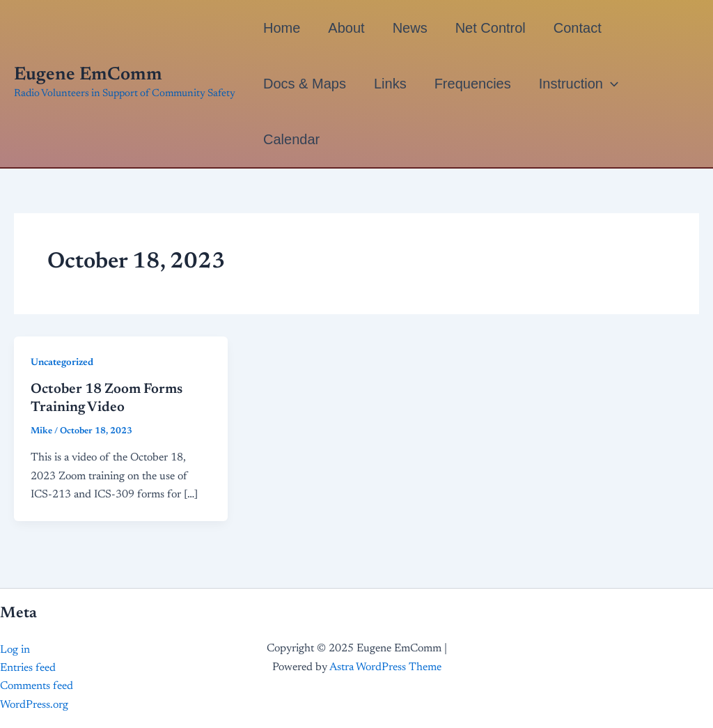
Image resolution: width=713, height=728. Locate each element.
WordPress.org (34, 705)
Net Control (491, 28)
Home (282, 28)
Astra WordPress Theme (385, 667)
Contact (578, 28)
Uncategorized (62, 363)
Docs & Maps (305, 84)
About (346, 28)
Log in (15, 650)
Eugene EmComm (88, 75)
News (410, 28)
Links (390, 84)
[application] (611, 84)
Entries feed (28, 668)
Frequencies (473, 84)
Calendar (291, 139)
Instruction (579, 84)
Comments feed (37, 686)
